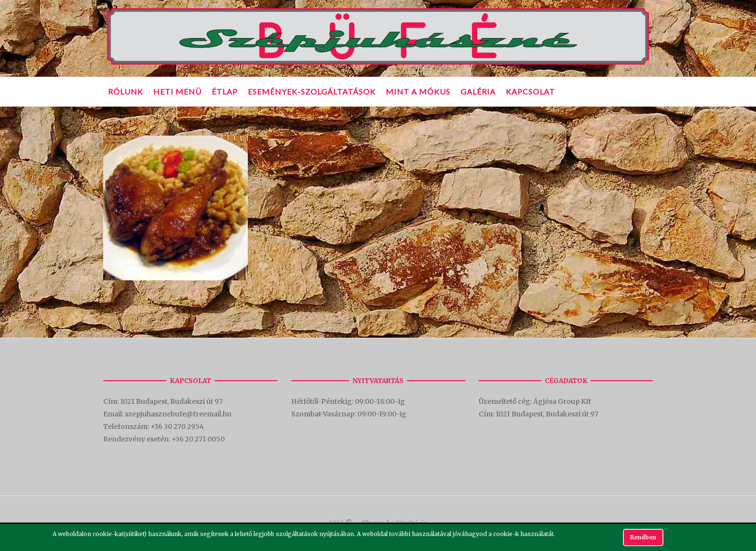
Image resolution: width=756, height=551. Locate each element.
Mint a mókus (418, 91)
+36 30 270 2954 (177, 427)
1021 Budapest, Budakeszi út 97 (172, 401)
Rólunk (126, 91)
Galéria (478, 91)
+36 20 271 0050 (198, 439)
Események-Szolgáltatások (312, 91)
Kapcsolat (530, 91)
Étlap (225, 91)
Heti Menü (177, 91)
